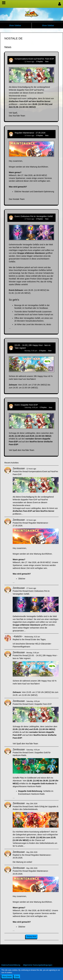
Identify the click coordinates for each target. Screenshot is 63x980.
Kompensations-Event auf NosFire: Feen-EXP (34, 59)
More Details (7, 976)
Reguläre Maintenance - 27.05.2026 (30, 133)
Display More (31, 936)
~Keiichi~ (18, 636)
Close (17, 976)
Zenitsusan (19, 62)
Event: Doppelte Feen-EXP (26, 405)
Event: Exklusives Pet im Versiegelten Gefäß (34, 216)
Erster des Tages (38, 639)
